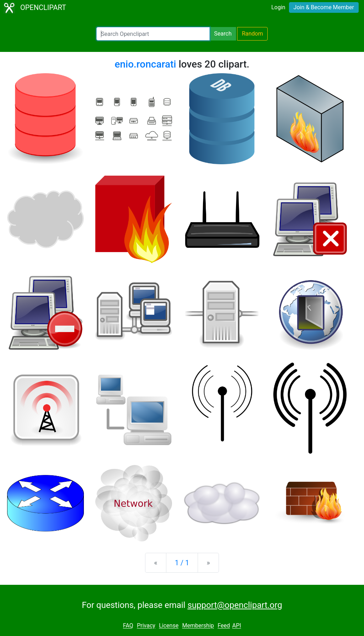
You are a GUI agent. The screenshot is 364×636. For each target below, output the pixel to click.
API (237, 626)
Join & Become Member (324, 7)
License (169, 626)
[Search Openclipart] (153, 34)
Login (278, 7)
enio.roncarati (145, 64)
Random (252, 34)
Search (223, 34)
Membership (198, 626)
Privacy (146, 626)
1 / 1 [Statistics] (182, 563)
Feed (224, 626)
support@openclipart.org (235, 605)
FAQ (128, 626)
